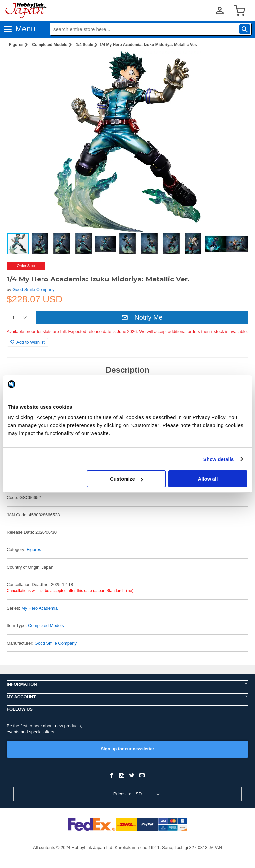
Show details (219, 459)
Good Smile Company (33, 290)
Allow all (208, 479)
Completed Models (50, 45)
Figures (16, 45)
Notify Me (142, 317)
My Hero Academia (40, 608)
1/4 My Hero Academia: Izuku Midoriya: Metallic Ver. (148, 45)
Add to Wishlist (28, 342)
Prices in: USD (128, 794)
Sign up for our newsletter (127, 749)
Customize (127, 479)
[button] (236, 63)
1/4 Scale (85, 45)
